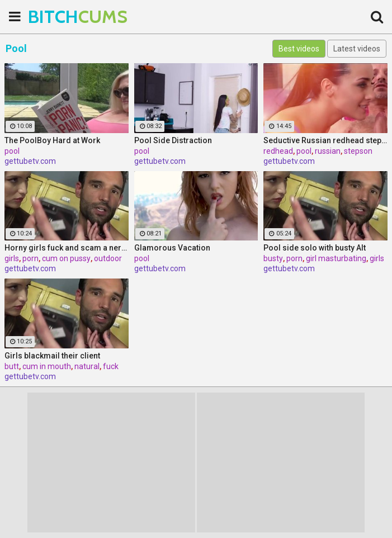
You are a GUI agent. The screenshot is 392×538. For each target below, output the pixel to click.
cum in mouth (47, 366)
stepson (358, 151)
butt (12, 366)
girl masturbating (336, 258)
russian (328, 151)
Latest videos (357, 49)
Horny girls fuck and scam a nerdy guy (67, 248)
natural (87, 366)
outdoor (108, 258)
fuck (111, 366)
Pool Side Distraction (173, 140)
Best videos (299, 49)
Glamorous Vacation (172, 248)
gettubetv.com (30, 161)
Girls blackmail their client (52, 356)
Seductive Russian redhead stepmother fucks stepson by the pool (325, 140)
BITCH (56, 16)
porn (30, 258)
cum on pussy (66, 258)
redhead (278, 151)
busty (273, 258)
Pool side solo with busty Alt (315, 248)
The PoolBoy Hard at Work (52, 140)
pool (12, 151)
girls (12, 258)
